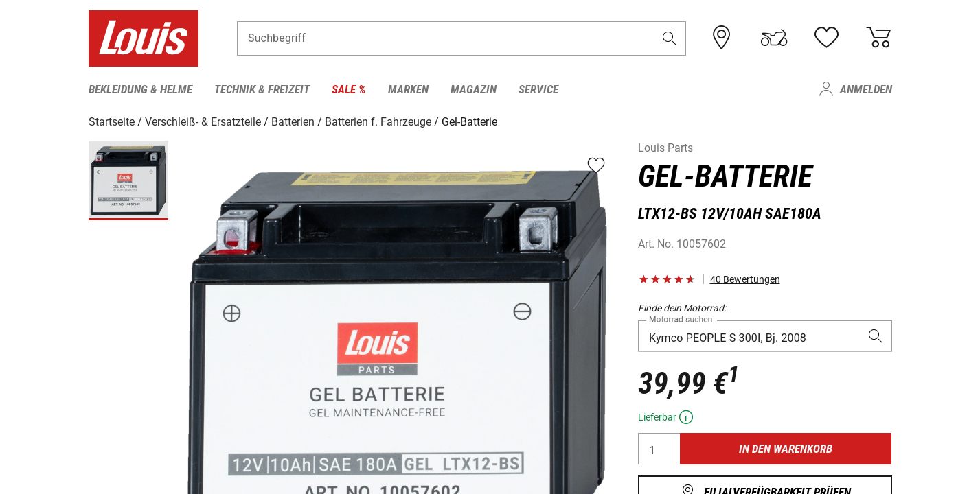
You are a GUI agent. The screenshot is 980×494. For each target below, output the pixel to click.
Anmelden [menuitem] (866, 89)
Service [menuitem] (538, 89)
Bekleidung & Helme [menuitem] (140, 89)
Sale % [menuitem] (349, 89)
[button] (669, 39)
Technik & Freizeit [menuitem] (262, 89)
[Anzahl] (659, 448)
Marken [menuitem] (408, 89)
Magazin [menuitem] (474, 89)
